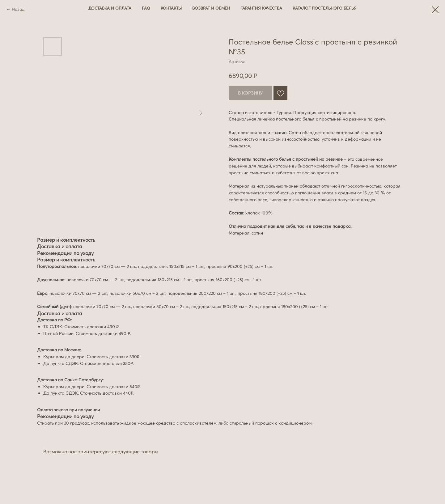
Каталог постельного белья (325, 8)
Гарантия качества (261, 8)
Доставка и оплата (110, 8)
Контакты (171, 8)
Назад (18, 9)
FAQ (146, 8)
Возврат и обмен (211, 8)
